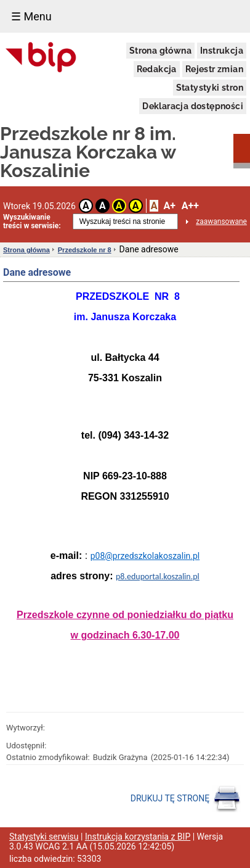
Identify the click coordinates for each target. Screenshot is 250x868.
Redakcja (157, 69)
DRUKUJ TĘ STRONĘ (186, 799)
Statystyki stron (210, 88)
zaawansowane (221, 221)
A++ (190, 206)
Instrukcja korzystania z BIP (138, 837)
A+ (169, 206)
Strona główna (160, 51)
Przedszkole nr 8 (85, 250)
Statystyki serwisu (44, 837)
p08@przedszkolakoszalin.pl (145, 556)
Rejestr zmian (214, 69)
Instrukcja (222, 51)
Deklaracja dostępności (193, 106)
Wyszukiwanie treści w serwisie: (32, 221)
